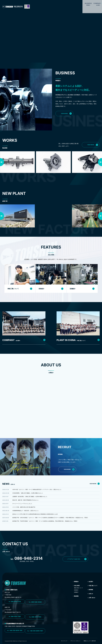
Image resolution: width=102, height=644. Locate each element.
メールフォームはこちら (79, 562)
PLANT (73, 3)
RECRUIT (96, 3)
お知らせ (89, 596)
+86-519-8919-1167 (36, 632)
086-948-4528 (36, 605)
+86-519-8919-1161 (15, 632)
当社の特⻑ (75, 588)
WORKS (65, 3)
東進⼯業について (77, 591)
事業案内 (75, 584)
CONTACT (85, 3)
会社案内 (89, 584)
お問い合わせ (91, 601)
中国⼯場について (92, 588)
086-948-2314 (15, 605)
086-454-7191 (36, 619)
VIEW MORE (66, 114)
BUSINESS (36, 3)
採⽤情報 (89, 592)
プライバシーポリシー (75, 641)
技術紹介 (75, 593)
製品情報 (75, 599)
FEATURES (56, 3)
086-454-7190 (15, 619)
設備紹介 (75, 595)
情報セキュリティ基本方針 (90, 641)
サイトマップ (64, 641)
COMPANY (45, 3)
